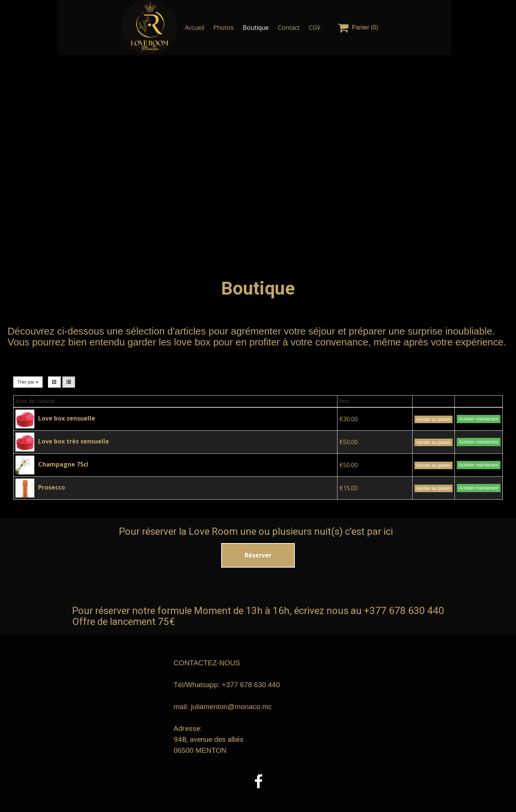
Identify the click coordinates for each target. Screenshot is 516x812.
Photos (223, 28)
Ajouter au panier (434, 419)
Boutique (256, 28)
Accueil (195, 28)
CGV (315, 28)
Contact (289, 28)
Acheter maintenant (479, 419)
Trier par (28, 382)
